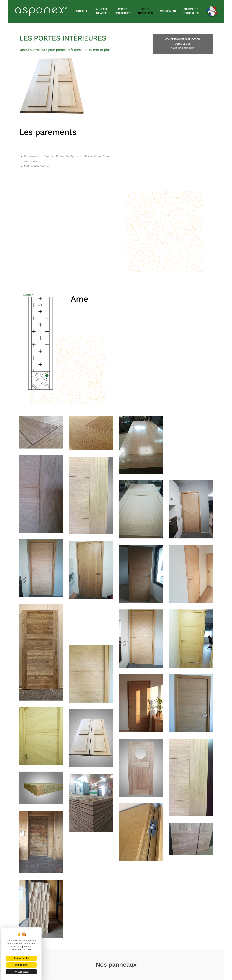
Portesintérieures (145, 11)
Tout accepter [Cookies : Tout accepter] (21, 958)
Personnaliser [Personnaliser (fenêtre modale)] (21, 972)
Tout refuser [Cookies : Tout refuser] (21, 965)
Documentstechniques (191, 11)
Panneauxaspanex (101, 11)
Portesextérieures (123, 11)
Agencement (168, 11)
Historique (81, 11)
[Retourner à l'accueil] (42, 11)
